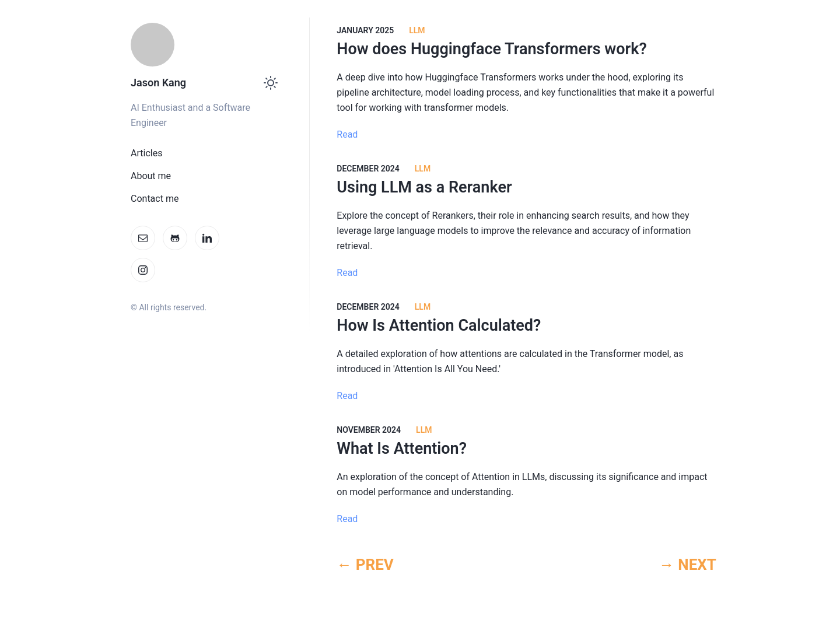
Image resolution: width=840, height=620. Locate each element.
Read (347, 134)
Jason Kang (158, 83)
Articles (146, 153)
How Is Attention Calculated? (439, 325)
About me (151, 176)
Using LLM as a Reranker (424, 187)
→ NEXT (688, 565)
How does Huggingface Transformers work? (492, 49)
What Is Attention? (402, 449)
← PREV (365, 565)
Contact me (155, 199)
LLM (417, 30)
